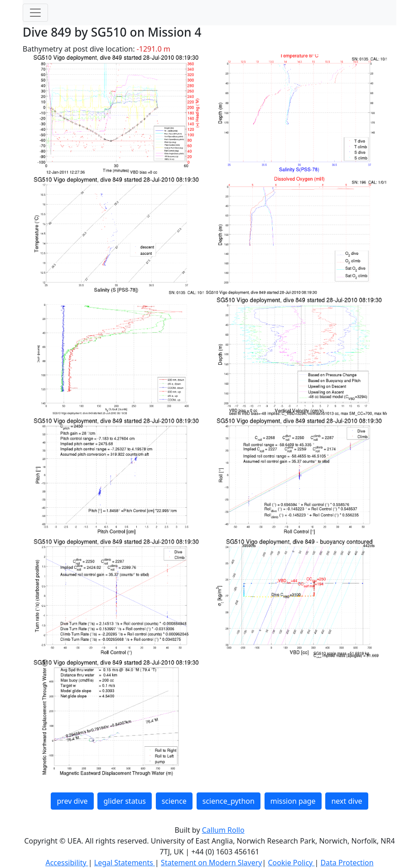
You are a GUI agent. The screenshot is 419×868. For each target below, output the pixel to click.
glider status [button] (124, 801)
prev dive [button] (72, 801)
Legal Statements (125, 863)
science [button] (174, 801)
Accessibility (67, 863)
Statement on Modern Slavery (211, 863)
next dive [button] (347, 801)
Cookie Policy (291, 863)
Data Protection (347, 863)
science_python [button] (229, 801)
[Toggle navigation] (35, 13)
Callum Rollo (223, 830)
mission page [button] (293, 801)
